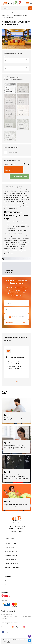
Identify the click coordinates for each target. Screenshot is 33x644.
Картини (8, 585)
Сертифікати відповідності (13, 567)
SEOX (8, 642)
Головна (4, 13)
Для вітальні (5, 15)
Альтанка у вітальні (7, 18)
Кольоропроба (10, 547)
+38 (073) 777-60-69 (17, 526)
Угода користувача (11, 555)
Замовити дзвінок (16, 532)
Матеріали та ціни (11, 543)
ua (9, 3)
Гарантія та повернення (12, 559)
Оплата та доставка (11, 551)
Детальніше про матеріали (14, 80)
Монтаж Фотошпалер (12, 563)
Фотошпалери (17, 13)
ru (12, 3)
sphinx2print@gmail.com (16, 528)
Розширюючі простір (21, 15)
